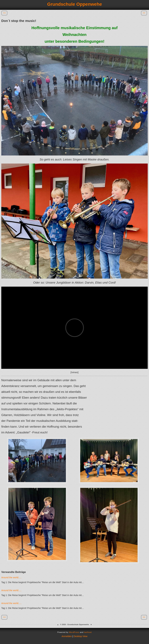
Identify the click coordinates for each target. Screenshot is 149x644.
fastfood (88, 632)
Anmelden (67, 636)
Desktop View (80, 636)
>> (144, 13)
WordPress (74, 632)
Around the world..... (11, 577)
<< (4, 13)
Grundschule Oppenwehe (74, 4)
